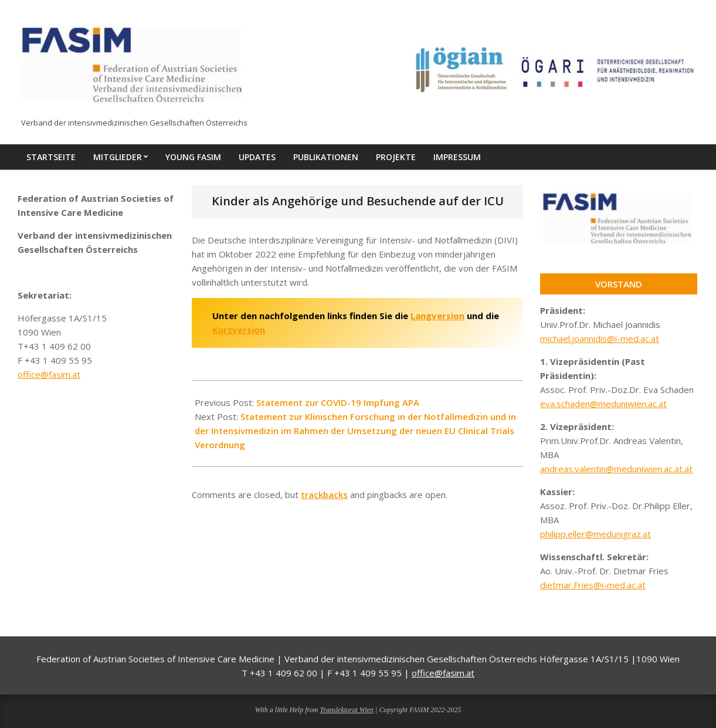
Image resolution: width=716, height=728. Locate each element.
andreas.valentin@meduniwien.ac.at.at (616, 469)
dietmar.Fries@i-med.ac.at (593, 585)
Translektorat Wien (347, 710)
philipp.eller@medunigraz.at (595, 534)
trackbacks (324, 495)
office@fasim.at (49, 374)
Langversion (437, 316)
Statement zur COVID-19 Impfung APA (338, 402)
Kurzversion (239, 330)
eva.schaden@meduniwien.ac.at (603, 404)
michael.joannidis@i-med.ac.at (600, 338)
